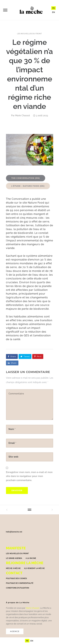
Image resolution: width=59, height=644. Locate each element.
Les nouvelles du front (29, 34)
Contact (14, 573)
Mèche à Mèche (13, 568)
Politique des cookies (16, 578)
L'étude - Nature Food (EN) (28, 186)
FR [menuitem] (53, 8)
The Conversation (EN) (26, 178)
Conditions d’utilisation (17, 588)
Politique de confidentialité (20, 583)
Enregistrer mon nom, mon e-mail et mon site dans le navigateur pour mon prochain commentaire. (29, 476)
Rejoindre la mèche (25, 563)
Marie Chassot (23, 115)
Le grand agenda (14, 558)
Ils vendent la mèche (34, 568)
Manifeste (16, 548)
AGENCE (15, 631)
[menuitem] (53, 8)
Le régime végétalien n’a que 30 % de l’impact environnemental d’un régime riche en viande (29, 74)
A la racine (31, 558)
